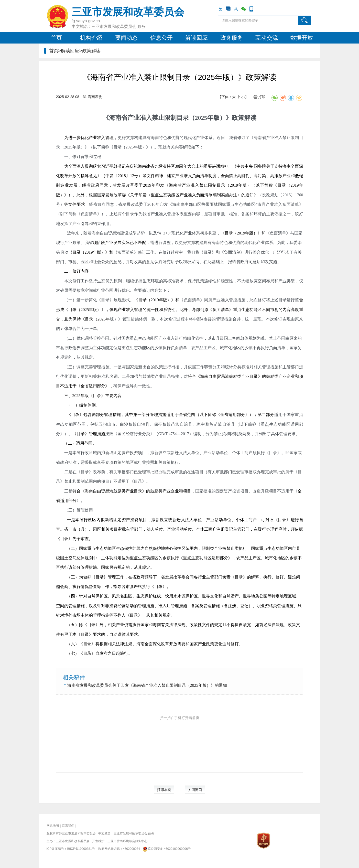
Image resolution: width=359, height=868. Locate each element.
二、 (68, 271)
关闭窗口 (195, 790)
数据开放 (302, 38)
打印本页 (164, 790)
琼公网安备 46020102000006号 (166, 849)
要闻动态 (126, 38)
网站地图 (53, 826)
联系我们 (68, 826)
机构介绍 (91, 38)
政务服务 (232, 38)
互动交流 (267, 38)
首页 (56, 38)
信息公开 (161, 38)
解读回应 (197, 38)
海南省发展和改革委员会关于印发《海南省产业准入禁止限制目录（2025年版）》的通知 (147, 685)
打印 (259, 97)
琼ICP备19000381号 (81, 849)
